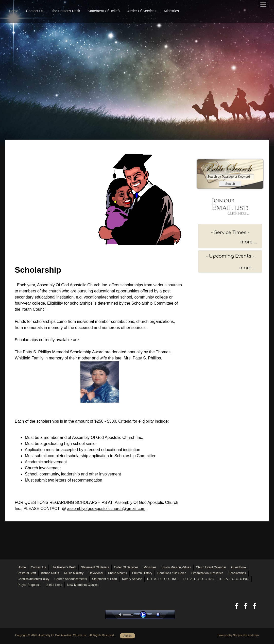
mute (121, 615)
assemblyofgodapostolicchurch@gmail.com (106, 509)
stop (162, 615)
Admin (127, 636)
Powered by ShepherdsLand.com (238, 635)
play (144, 615)
